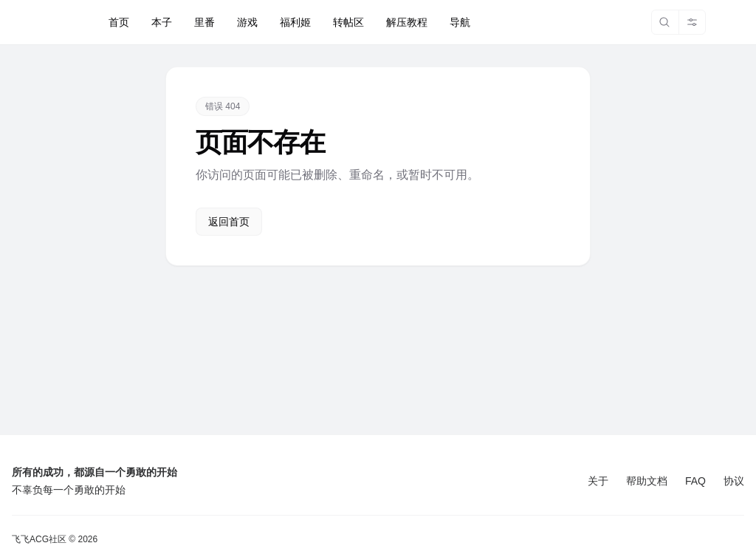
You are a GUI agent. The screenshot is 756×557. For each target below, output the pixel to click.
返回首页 (229, 222)
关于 (598, 481)
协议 (734, 481)
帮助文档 (647, 481)
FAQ (695, 481)
